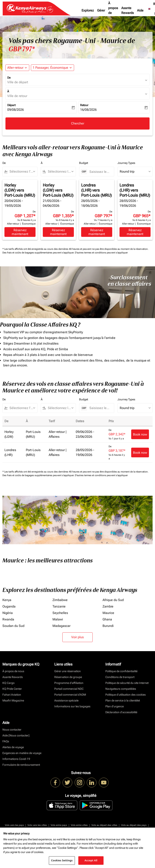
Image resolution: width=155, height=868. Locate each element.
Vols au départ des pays (134, 825)
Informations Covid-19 (16, 759)
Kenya (7, 600)
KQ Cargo (8, 683)
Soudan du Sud (13, 626)
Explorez (88, 10)
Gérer (101, 10)
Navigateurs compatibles (121, 689)
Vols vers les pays (14, 825)
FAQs (6, 741)
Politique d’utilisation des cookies (126, 695)
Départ (11, 105)
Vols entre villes (79, 825)
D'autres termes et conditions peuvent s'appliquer (101, 253)
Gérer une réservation (68, 671)
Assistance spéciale (66, 700)
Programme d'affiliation (69, 683)
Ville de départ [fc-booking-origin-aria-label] (18, 82)
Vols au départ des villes (104, 825)
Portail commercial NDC (69, 689)
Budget (84, 163)
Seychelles (60, 613)
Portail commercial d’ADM (70, 695)
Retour (84, 105)
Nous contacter (12, 730)
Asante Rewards (128, 10)
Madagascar (61, 626)
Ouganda (9, 606)
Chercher (78, 123)
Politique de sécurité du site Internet (127, 683)
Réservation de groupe (68, 677)
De (9, 78)
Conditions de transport (120, 677)
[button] (52, 68)
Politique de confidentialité (121, 671)
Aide (140, 10)
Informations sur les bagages (72, 706)
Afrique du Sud (113, 600)
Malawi (58, 619)
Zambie (108, 606)
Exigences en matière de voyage (22, 753)
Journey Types (126, 163)
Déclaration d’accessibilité (121, 712)
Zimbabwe (60, 600)
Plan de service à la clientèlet (123, 700)
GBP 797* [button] (22, 49)
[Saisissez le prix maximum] (100, 172)
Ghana (107, 619)
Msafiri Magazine (13, 700)
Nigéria (8, 613)
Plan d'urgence (115, 706)
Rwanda (8, 619)
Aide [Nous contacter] (16, 735)
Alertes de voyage (13, 747)
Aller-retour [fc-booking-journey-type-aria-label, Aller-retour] (15, 68)
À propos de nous (113, 10)
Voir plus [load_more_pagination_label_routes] (77, 637)
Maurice (108, 613)
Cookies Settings (62, 860)
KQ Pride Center (12, 689)
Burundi (108, 626)
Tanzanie (59, 606)
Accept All (91, 860)
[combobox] (22, 172)
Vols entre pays (59, 825)
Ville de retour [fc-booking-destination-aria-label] (17, 96)
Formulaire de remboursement (21, 765)
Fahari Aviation (12, 695)
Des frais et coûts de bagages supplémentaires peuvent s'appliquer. (39, 253)
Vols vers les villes (37, 825)
